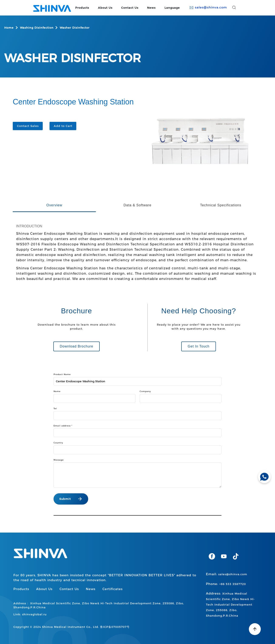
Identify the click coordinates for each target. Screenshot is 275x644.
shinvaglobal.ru (34, 614)
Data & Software (137, 205)
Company (145, 391)
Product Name (62, 374)
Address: (230, 604)
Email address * (63, 426)
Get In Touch (198, 346)
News (151, 8)
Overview (54, 205)
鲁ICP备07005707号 (115, 627)
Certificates (113, 589)
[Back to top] (255, 629)
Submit (65, 499)
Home (9, 28)
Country (58, 443)
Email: (227, 574)
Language (172, 8)
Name (57, 391)
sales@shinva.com (208, 8)
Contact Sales (28, 126)
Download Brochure (77, 346)
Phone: (226, 584)
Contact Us (130, 8)
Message (59, 460)
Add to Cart (63, 126)
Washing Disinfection (37, 28)
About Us (105, 8)
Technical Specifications (221, 205)
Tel (55, 408)
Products (82, 8)
